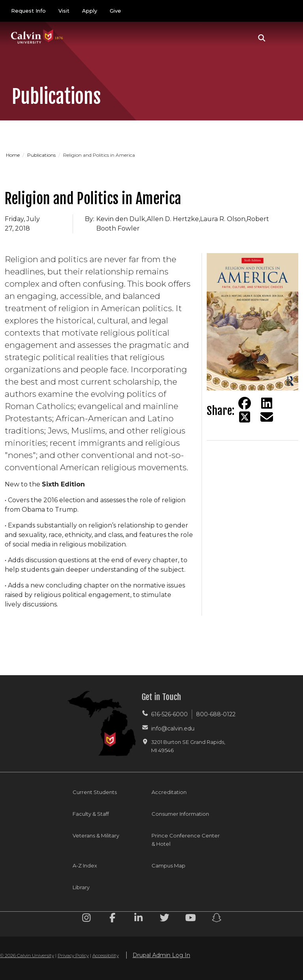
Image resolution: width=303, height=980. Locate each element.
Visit (64, 11)
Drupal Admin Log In (161, 955)
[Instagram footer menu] (86, 919)
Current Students (95, 792)
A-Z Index (85, 865)
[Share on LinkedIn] (267, 403)
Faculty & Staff (91, 814)
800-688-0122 (216, 714)
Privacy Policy (73, 955)
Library (81, 887)
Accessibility (106, 955)
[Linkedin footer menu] (138, 919)
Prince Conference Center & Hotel (186, 840)
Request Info (28, 11)
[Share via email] (267, 417)
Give (115, 11)
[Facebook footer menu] (112, 919)
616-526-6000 (169, 714)
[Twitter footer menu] (165, 919)
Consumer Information (180, 814)
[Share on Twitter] (245, 417)
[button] (262, 38)
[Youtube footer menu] (191, 919)
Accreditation (169, 792)
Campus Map (168, 865)
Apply (90, 11)
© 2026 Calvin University (27, 955)
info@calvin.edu (173, 728)
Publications (42, 155)
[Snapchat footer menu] (217, 919)
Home (13, 155)
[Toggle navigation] (283, 38)
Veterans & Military (96, 835)
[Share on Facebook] (245, 403)
